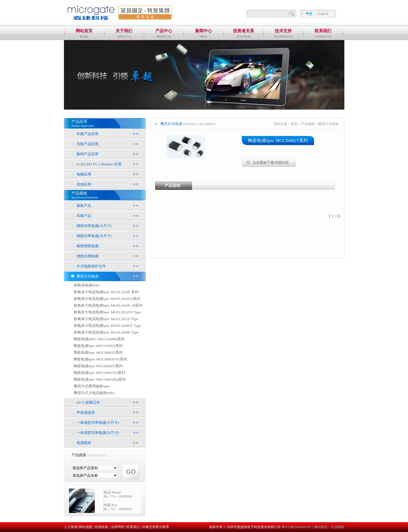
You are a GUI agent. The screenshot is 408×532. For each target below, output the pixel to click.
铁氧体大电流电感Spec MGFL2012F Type (106, 319)
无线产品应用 (87, 144)
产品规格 (308, 124)
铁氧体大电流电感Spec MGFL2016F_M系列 (108, 305)
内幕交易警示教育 (156, 527)
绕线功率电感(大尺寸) (94, 236)
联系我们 (133, 527)
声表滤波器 (86, 412)
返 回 (335, 216)
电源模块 (84, 443)
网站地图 (86, 527)
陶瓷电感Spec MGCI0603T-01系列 (101, 359)
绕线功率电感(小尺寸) (94, 226)
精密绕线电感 (87, 246)
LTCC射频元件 (88, 402)
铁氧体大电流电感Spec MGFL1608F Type (106, 332)
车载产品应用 (87, 134)
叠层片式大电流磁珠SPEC (94, 393)
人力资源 (71, 527)
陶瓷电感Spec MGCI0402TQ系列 (100, 373)
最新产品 (84, 206)
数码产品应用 (87, 154)
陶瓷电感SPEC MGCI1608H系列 (99, 339)
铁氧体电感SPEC (87, 285)
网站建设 (321, 527)
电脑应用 (84, 174)
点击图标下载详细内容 (271, 162)
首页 (294, 124)
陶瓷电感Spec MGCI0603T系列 (98, 352)
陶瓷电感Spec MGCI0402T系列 (98, 366)
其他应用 (84, 184)
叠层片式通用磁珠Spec (92, 386)
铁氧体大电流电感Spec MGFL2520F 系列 (106, 292)
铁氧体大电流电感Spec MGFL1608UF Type (107, 326)
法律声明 (117, 527)
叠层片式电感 (87, 276)
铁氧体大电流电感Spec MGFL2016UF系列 (107, 299)
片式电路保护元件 (91, 266)
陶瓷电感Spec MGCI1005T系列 (98, 346)
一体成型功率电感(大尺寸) (98, 433)
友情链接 (101, 527)
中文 (309, 14)
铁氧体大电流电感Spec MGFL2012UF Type (107, 312)
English (323, 14)
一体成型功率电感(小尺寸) (98, 423)
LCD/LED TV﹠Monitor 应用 (99, 164)
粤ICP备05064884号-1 (298, 527)
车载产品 (84, 216)
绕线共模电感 (87, 256)
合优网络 (338, 527)
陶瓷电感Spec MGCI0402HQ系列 (100, 379)
